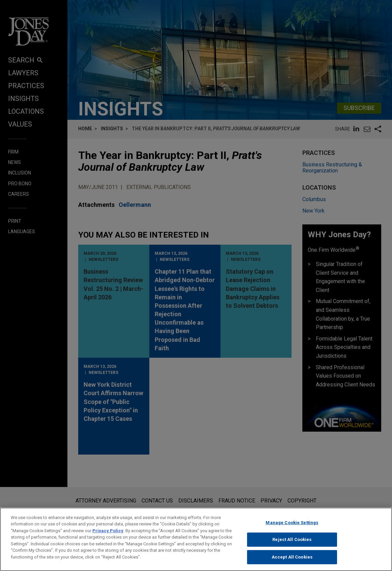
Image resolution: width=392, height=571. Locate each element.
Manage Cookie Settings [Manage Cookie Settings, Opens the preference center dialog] (292, 528)
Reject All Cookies (292, 546)
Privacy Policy (108, 536)
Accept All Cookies (292, 563)
